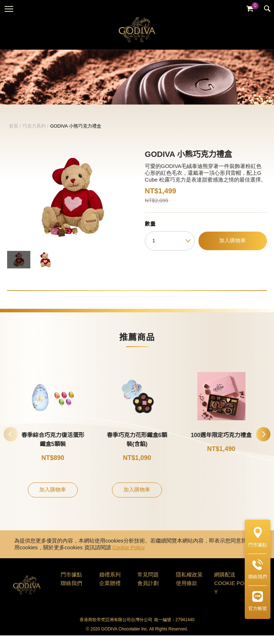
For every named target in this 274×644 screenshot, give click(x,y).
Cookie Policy (129, 556)
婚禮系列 (110, 583)
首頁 (14, 134)
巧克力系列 (34, 134)
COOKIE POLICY (233, 596)
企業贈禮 (110, 592)
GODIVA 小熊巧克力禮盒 (76, 134)
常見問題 (148, 583)
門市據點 (71, 583)
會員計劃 (148, 592)
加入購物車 (232, 249)
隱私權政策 (189, 583)
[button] (263, 442)
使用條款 (187, 592)
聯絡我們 (71, 592)
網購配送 (225, 583)
